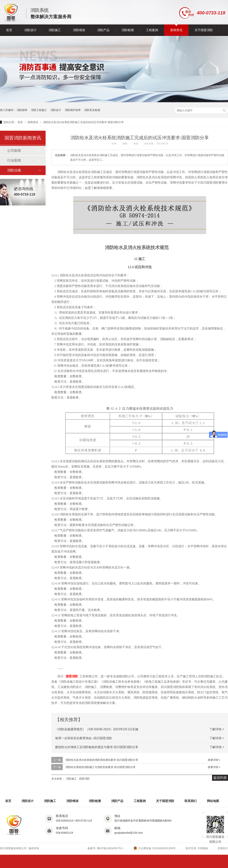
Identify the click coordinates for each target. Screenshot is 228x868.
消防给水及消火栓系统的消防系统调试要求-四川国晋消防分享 (102, 760)
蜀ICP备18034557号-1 (110, 848)
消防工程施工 (39, 110)
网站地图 (213, 801)
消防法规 (14, 170)
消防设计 (30, 30)
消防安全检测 (92, 110)
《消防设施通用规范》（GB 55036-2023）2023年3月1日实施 (97, 729)
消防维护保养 (73, 110)
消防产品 (103, 30)
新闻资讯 (176, 30)
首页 (9, 30)
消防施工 (55, 30)
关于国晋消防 (204, 30)
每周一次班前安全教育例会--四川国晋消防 (84, 738)
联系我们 (191, 801)
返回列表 (220, 778)
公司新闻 (14, 151)
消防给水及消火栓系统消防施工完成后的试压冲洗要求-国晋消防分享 (83, 122)
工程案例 (152, 30)
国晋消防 (72, 676)
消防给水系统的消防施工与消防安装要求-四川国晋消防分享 (100, 767)
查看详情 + (214, 760)
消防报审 (22, 110)
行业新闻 (14, 160)
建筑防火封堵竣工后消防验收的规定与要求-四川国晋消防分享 (97, 747)
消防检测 (128, 30)
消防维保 (79, 30)
